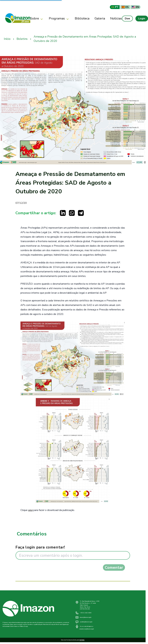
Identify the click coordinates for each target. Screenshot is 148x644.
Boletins (22, 39)
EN (136, 7)
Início (7, 39)
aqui (30, 510)
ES (125, 7)
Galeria (100, 18)
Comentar (114, 567)
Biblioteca (82, 18)
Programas (59, 19)
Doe (127, 19)
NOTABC (82, 640)
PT (115, 7)
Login (142, 19)
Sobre (37, 19)
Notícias (116, 18)
